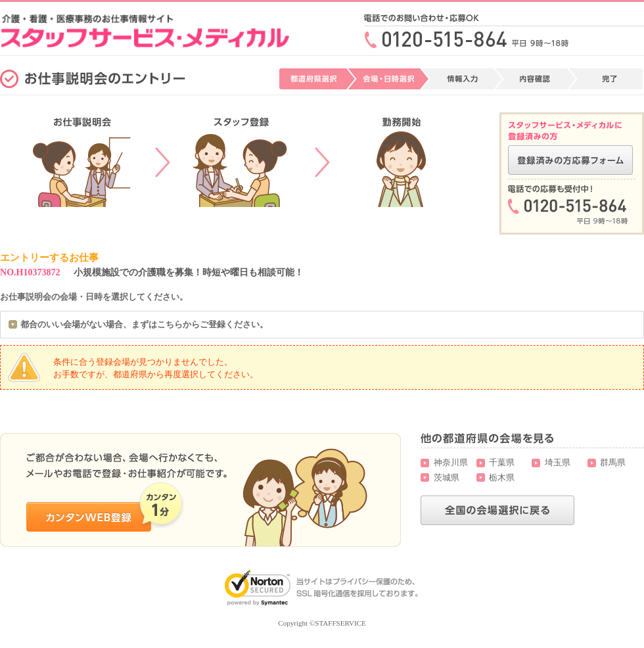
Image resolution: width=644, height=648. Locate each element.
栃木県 (502, 477)
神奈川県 (451, 462)
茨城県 (447, 477)
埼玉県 (558, 462)
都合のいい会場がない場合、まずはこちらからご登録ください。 (144, 324)
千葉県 (502, 462)
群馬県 (613, 462)
